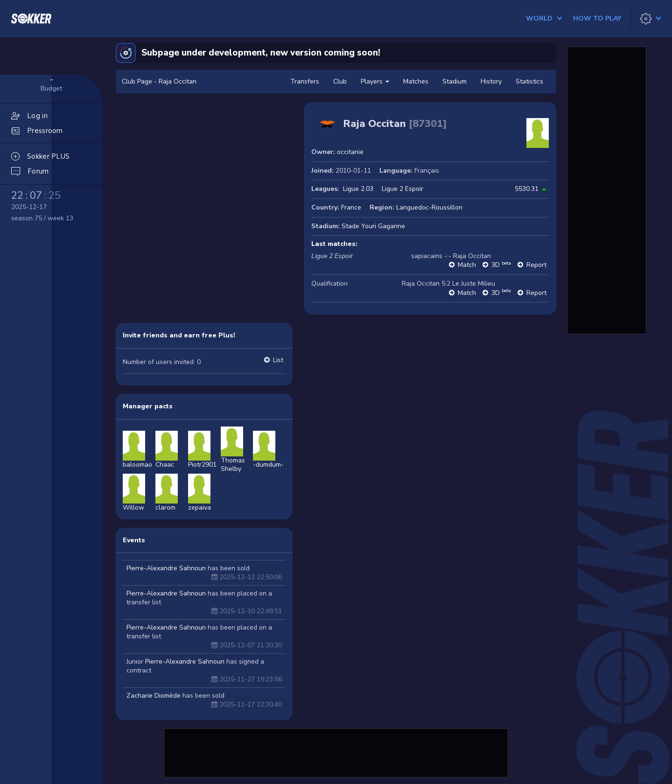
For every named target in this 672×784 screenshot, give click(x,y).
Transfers (305, 81)
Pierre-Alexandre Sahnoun (166, 568)
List (278, 360)
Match (467, 265)
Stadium (455, 81)
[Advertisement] (336, 752)
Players (375, 81)
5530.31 (527, 189)
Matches (416, 81)
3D (501, 265)
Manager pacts (148, 406)
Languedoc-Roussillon (429, 207)
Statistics (529, 81)
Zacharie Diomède (154, 696)
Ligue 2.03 (358, 189)
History (491, 81)
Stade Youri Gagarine (373, 226)
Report (536, 265)
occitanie (350, 152)
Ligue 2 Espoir (402, 189)
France (351, 207)
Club (340, 81)
